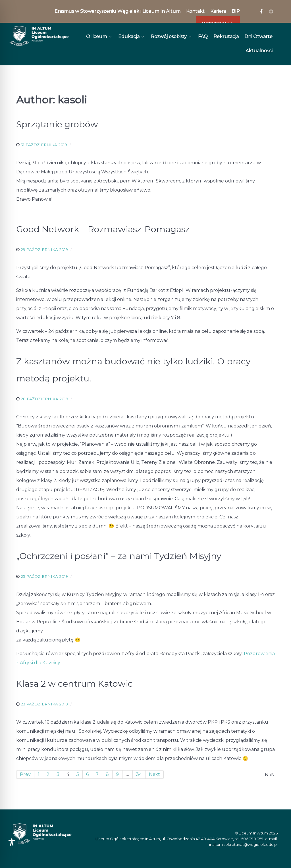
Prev (25, 774)
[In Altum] (39, 36)
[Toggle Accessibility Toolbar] (12, 842)
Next (154, 774)
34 (139, 774)
